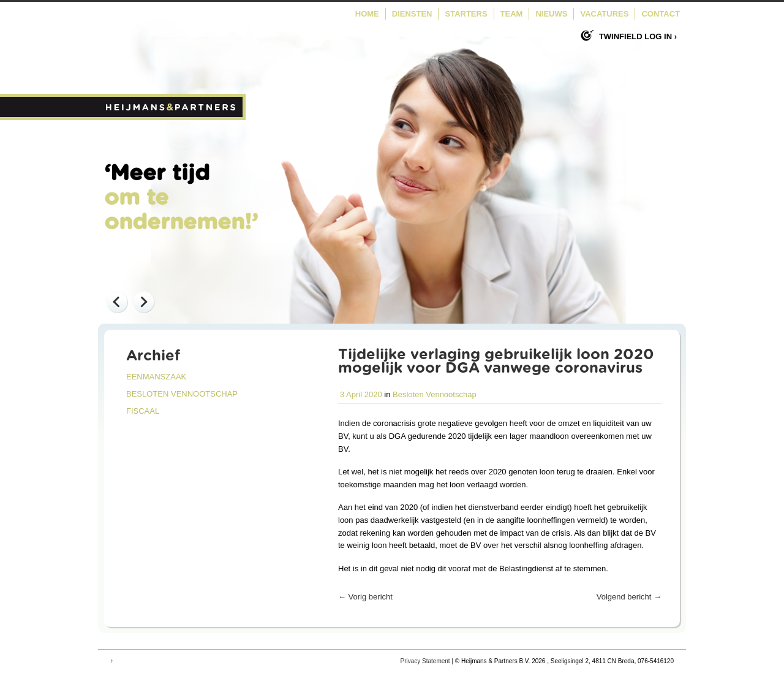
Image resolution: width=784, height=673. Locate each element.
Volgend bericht (629, 597)
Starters (466, 14)
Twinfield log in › (638, 36)
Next (143, 302)
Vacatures (604, 14)
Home (367, 14)
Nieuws (551, 14)
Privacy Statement (425, 661)
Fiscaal (143, 411)
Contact (661, 14)
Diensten (412, 14)
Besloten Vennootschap (182, 394)
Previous (116, 302)
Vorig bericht (365, 597)
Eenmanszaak (156, 377)
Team (512, 14)
